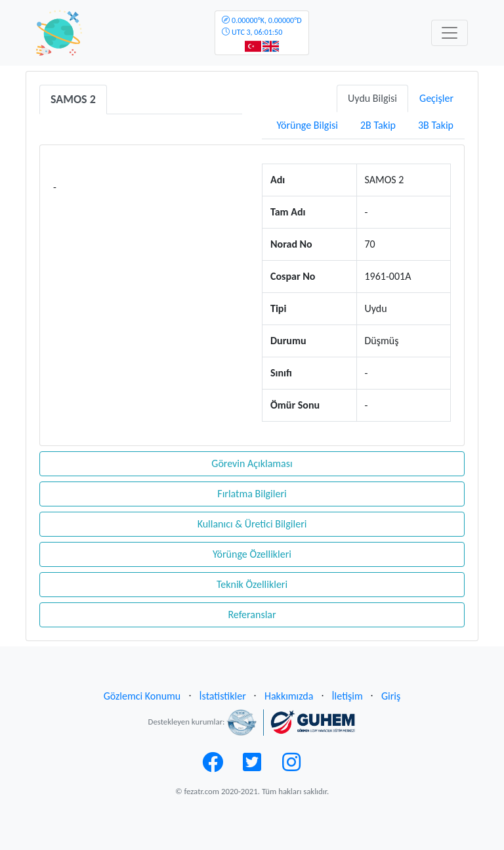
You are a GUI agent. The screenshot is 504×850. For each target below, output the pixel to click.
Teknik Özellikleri (252, 584)
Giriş (391, 696)
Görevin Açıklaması (252, 463)
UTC (262, 26)
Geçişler (436, 98)
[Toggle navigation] (450, 33)
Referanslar (252, 615)
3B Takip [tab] (436, 125)
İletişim (347, 696)
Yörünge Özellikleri (252, 554)
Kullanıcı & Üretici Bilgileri (252, 524)
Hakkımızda (289, 696)
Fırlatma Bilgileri (252, 494)
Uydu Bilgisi (372, 98)
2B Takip (378, 125)
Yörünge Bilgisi (307, 125)
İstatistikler (223, 696)
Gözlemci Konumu (142, 696)
